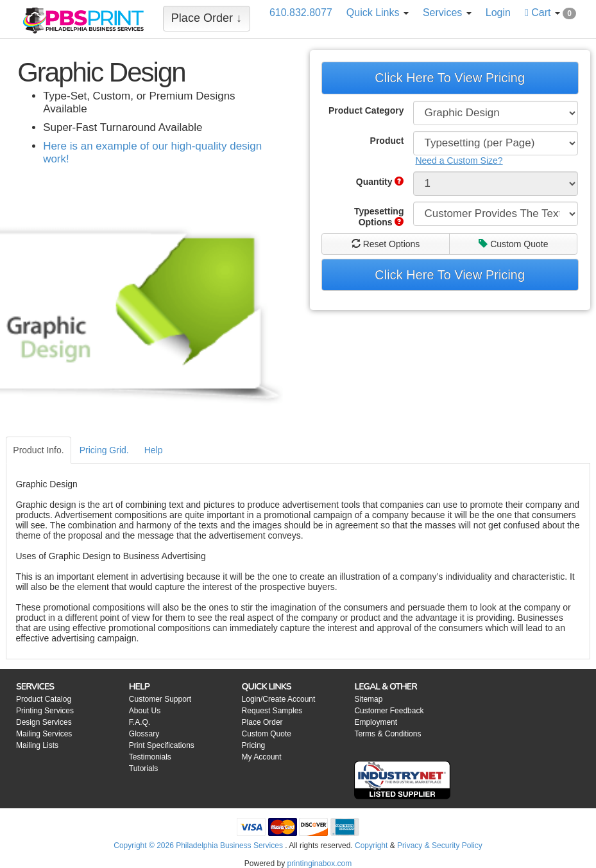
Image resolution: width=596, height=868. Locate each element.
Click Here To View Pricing (450, 78)
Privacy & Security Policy (440, 846)
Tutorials (144, 768)
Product (387, 141)
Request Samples (272, 711)
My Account (262, 757)
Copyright (371, 846)
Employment (376, 722)
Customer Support (160, 699)
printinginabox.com (319, 864)
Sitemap (368, 699)
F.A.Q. (140, 722)
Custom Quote (513, 244)
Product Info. (38, 450)
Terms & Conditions (387, 734)
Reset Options (386, 244)
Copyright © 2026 (145, 846)
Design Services (44, 722)
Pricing (254, 745)
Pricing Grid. (104, 450)
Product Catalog (44, 699)
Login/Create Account (279, 699)
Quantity (380, 182)
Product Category (366, 110)
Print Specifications (162, 745)
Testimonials (150, 757)
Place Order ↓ (207, 18)
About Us (145, 711)
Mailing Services (44, 734)
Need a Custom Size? (459, 161)
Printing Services (45, 711)
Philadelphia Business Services (229, 846)
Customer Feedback (389, 711)
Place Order (262, 722)
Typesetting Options (379, 217)
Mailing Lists (37, 745)
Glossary (144, 734)
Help (154, 450)
